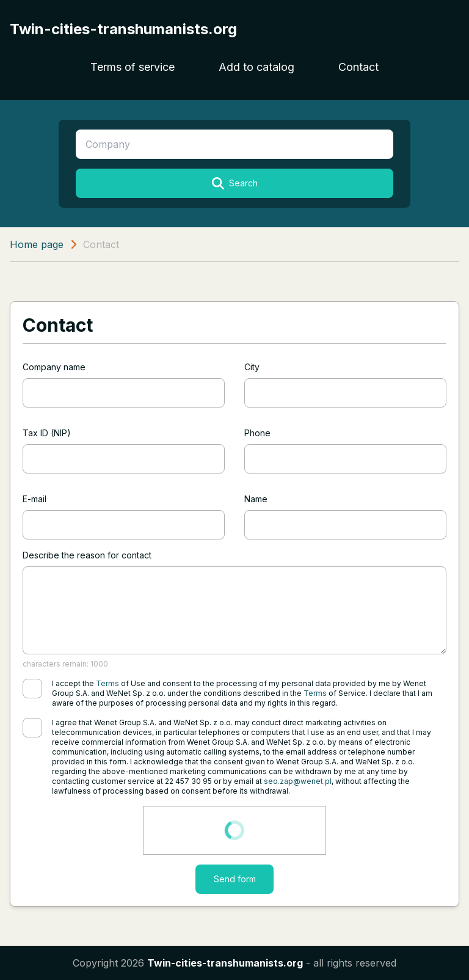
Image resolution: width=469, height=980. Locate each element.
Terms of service (133, 67)
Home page (37, 244)
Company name (54, 367)
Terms (107, 683)
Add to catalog (256, 67)
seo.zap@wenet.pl (298, 781)
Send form (235, 879)
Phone (257, 433)
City (252, 367)
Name (256, 499)
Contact (358, 67)
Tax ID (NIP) (47, 433)
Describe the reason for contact (87, 555)
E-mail (35, 499)
